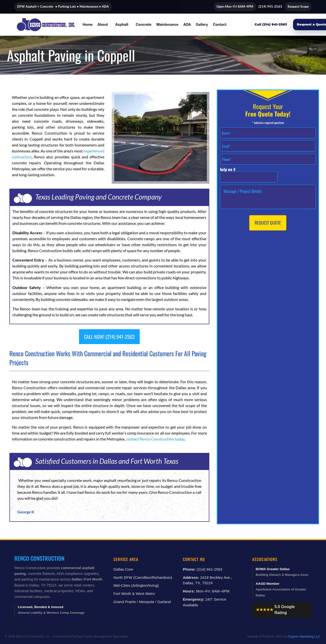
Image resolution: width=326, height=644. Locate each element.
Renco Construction (39, 558)
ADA (187, 24)
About (103, 24)
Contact (220, 24)
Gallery (202, 24)
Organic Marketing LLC (304, 636)
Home (87, 24)
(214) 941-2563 (270, 6)
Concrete (144, 24)
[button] (104, 25)
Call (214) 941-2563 (271, 24)
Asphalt (122, 24)
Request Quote (268, 223)
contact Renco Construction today (155, 439)
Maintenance (167, 24)
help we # (228, 169)
